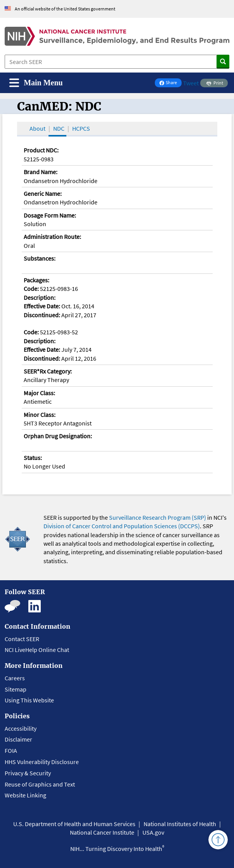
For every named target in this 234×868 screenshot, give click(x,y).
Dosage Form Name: (50, 215)
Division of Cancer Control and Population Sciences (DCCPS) (122, 526)
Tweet (191, 83)
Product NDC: (41, 150)
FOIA (11, 750)
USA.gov (153, 832)
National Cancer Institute (102, 832)
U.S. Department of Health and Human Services (74, 824)
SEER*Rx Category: (48, 371)
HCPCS (81, 128)
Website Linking (25, 795)
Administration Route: (52, 237)
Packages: (36, 280)
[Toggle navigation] (36, 83)
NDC (59, 128)
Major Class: (39, 393)
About (37, 128)
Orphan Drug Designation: (58, 436)
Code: (31, 289)
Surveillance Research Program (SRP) (158, 517)
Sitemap (16, 689)
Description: (40, 297)
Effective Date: (42, 306)
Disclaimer (18, 739)
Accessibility (21, 728)
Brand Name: (41, 172)
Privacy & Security (28, 773)
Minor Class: (40, 415)
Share (170, 83)
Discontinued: (42, 315)
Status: (33, 458)
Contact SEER (22, 639)
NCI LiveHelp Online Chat (37, 650)
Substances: (40, 258)
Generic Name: (43, 194)
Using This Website (29, 700)
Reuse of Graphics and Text (40, 784)
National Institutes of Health (180, 824)
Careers (15, 678)
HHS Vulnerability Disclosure (42, 762)
